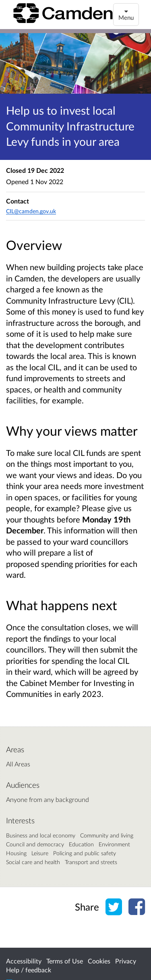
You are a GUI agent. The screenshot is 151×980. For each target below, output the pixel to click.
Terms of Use (65, 961)
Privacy (126, 961)
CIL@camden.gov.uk (31, 211)
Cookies (99, 961)
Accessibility (24, 961)
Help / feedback (29, 970)
